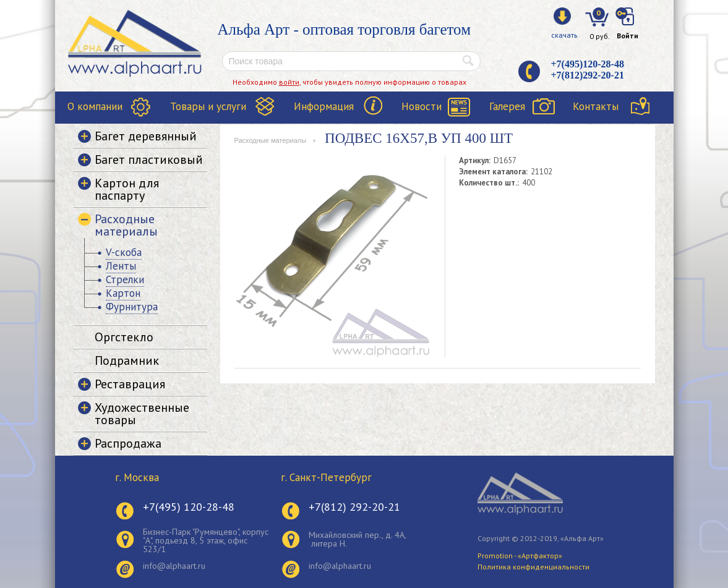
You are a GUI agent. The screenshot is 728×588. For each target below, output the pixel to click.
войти (289, 82)
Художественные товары (142, 414)
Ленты (121, 266)
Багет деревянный (146, 136)
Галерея (507, 106)
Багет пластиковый (149, 160)
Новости (422, 106)
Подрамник (127, 360)
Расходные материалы (271, 140)
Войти (627, 36)
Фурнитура (132, 307)
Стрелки (125, 279)
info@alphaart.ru (174, 566)
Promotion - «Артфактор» (520, 556)
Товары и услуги (208, 106)
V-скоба (124, 252)
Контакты (596, 106)
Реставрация (130, 384)
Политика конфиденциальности (533, 567)
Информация (324, 106)
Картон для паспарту (127, 189)
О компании (95, 106)
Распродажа (128, 443)
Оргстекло (124, 337)
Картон (123, 293)
